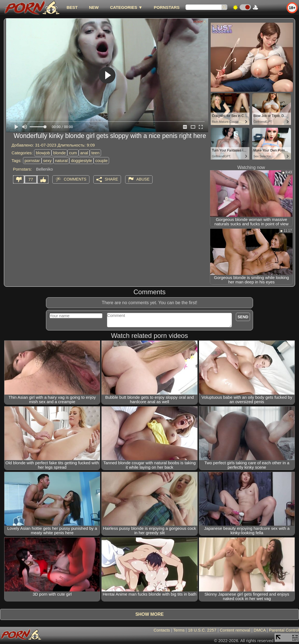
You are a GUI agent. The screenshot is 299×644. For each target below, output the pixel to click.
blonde (59, 153)
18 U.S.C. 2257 (202, 630)
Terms (179, 630)
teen (95, 153)
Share (111, 179)
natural (61, 161)
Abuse (143, 179)
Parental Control (284, 630)
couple (101, 161)
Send (243, 317)
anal (84, 153)
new (94, 7)
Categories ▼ (126, 7)
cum (73, 153)
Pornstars (167, 7)
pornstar (32, 161)
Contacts (162, 630)
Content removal (235, 630)
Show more (149, 614)
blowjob (43, 153)
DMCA (260, 630)
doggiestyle (81, 161)
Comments (75, 179)
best (72, 7)
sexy (47, 161)
